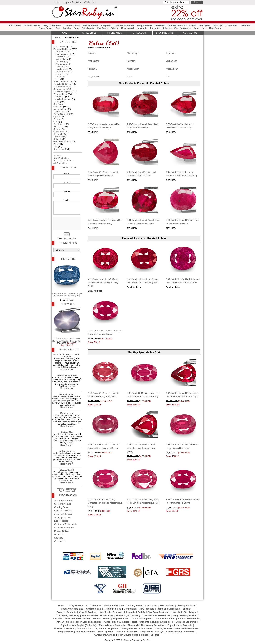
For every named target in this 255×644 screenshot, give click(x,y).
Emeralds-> (59, 97)
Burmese (92, 53)
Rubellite (167, 28)
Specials (68, 304)
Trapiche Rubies (72, 26)
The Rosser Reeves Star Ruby (97, 615)
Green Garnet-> (61, 114)
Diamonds (245, 26)
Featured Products (66, 612)
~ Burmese (59, 52)
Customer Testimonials (66, 524)
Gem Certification (63, 511)
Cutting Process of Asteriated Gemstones (177, 628)
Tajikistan (170, 53)
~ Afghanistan (61, 59)
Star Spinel (204, 26)
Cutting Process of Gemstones (137, 628)
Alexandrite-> (60, 109)
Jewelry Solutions (63, 514)
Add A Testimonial (67, 491)
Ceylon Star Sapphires (106, 628)
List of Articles (61, 521)
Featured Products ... (64, 161)
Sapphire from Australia (180, 625)
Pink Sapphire (105, 632)
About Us (59, 534)
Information (114, 33)
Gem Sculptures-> (62, 142)
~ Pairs (57, 77)
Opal (58, 28)
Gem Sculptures (183, 28)
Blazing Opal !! (67, 470)
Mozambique (133, 53)
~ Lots (57, 79)
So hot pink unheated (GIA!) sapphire (67, 355)
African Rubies (64, 622)
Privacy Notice (61, 531)
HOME (64, 33)
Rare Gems (215, 28)
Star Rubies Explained (112, 612)
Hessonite (142, 28)
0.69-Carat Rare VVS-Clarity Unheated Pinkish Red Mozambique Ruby (105, 503)
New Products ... (61, 158)
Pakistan (131, 61)
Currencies (68, 243)
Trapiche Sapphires (124, 26)
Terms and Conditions (168, 609)
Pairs (196, 28)
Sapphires (106, 26)
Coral (76, 28)
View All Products (88, 612)
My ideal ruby (67, 413)
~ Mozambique (61, 54)
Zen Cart (146, 640)
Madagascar (133, 69)
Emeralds (160, 26)
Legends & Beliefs (135, 612)
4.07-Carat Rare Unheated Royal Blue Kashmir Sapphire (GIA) (67, 280)
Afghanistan (94, 61)
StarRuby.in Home (63, 501)
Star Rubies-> (60, 47)
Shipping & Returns (64, 528)
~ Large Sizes (61, 74)
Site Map (59, 538)
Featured (68, 259)
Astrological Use (62, 518)
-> (62, 49)
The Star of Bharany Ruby (157, 615)
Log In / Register (72, 2)
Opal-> (57, 117)
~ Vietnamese (61, 64)
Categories (89, 33)
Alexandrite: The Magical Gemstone (146, 625)
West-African (172, 69)
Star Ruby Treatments (159, 612)
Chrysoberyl (128, 28)
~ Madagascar (61, 69)
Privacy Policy (69, 239)
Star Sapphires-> (62, 87)
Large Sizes (94, 76)
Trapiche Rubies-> (62, 84)
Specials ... (59, 156)
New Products (147, 609)
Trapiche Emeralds (177, 26)
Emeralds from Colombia (112, 625)
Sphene (114, 28)
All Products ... (60, 163)
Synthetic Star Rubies (185, 612)
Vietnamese (171, 61)
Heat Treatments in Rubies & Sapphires (152, 622)
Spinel (193, 26)
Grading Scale (61, 507)
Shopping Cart (165, 33)
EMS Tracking (167, 606)
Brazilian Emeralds (64, 628)
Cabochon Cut (84, 628)
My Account (140, 33)
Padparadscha (145, 26)
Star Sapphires (91, 26)
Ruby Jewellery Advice (185, 615)
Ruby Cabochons (52, 26)
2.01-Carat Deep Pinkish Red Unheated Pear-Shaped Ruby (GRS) (141, 448)
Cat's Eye (218, 26)
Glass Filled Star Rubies (117, 622)
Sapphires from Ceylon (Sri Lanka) (78, 625)
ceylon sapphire (67, 451)
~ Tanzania (59, 67)
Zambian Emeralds (86, 632)
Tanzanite (155, 28)
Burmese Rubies (101, 619)
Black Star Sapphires (127, 632)
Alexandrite (231, 26)
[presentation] (66, 224)
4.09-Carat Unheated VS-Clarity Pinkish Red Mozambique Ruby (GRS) (103, 283)
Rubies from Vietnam (189, 619)
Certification (130, 609)
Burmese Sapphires (186, 622)
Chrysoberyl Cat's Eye (152, 632)
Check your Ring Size (72, 609)
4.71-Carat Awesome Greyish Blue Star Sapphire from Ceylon (67, 325)
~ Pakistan (59, 62)
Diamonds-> (59, 112)
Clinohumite (88, 28)
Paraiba (67, 28)
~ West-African (61, 72)
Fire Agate (103, 28)
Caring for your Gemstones (180, 632)
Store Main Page (63, 504)
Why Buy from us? (79, 606)
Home (56, 2)
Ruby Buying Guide (128, 635)
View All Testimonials (67, 489)
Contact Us (68, 168)
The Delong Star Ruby (68, 615)
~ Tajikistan (59, 57)
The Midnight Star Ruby (128, 615)
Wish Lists (90, 2)
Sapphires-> (59, 89)
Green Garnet (46, 28)
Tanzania (92, 69)
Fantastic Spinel (67, 394)
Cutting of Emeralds (105, 635)
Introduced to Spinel (67, 375)
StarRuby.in (126, 640)
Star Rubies (15, 26)
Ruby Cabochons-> (63, 82)
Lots (204, 28)
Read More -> (67, 369)
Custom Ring (67, 432)
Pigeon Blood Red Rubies (88, 622)
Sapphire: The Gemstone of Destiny (71, 619)
